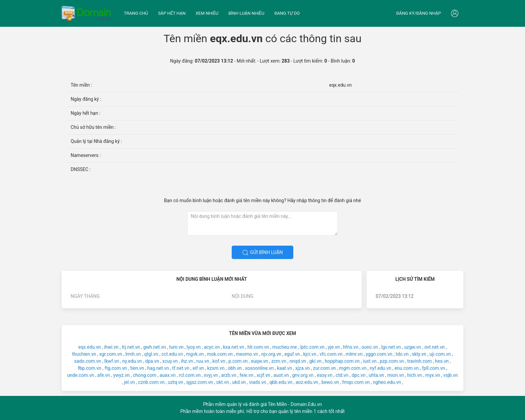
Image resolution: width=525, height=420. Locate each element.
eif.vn (198, 368)
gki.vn (316, 361)
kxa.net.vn (234, 347)
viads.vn (258, 382)
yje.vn (334, 347)
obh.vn (235, 368)
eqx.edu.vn (90, 347)
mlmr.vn (354, 354)
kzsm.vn (216, 368)
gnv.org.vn (303, 375)
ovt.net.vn (434, 347)
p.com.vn (238, 361)
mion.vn (396, 375)
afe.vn (104, 375)
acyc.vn (212, 347)
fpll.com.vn (433, 368)
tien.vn (137, 368)
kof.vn (219, 361)
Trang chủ (136, 13)
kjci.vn (310, 354)
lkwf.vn (111, 361)
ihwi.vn (111, 347)
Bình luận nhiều (246, 13)
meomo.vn (247, 354)
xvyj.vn (211, 375)
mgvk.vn (195, 354)
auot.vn (281, 375)
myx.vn (433, 375)
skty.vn (419, 354)
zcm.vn (279, 361)
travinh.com (419, 361)
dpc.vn (358, 375)
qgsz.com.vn (200, 382)
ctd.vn (342, 375)
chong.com (145, 375)
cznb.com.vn (151, 382)
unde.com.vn (81, 375)
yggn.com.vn (379, 354)
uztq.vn (175, 382)
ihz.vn (187, 361)
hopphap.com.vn (342, 361)
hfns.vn (351, 347)
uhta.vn (376, 375)
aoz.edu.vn (307, 382)
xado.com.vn (88, 361)
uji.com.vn (440, 354)
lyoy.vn (194, 347)
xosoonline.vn (259, 368)
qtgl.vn (151, 354)
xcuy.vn (170, 361)
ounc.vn (370, 347)
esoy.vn (325, 375)
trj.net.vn (131, 347)
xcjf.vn (263, 375)
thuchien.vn (84, 354)
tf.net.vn (181, 368)
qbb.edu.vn (281, 382)
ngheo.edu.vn (387, 382)
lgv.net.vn (391, 347)
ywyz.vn (121, 375)
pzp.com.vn (392, 361)
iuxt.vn (370, 361)
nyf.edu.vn (380, 368)
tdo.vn (402, 354)
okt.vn (223, 382)
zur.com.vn (324, 368)
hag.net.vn (158, 368)
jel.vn (129, 382)
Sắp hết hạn (172, 13)
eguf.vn (292, 354)
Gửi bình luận (262, 253)
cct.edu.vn (172, 354)
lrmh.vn (133, 354)
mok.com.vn (220, 354)
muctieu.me (285, 347)
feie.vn (247, 375)
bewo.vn (330, 382)
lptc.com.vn (313, 347)
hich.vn (415, 375)
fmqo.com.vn (356, 382)
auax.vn (168, 375)
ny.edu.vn (132, 361)
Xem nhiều (207, 13)
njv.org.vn (271, 354)
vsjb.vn (451, 375)
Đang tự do (287, 13)
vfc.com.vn (331, 354)
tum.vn (176, 347)
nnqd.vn (298, 361)
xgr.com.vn (111, 354)
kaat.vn (284, 368)
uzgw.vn (412, 347)
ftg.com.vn (116, 368)
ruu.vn (203, 361)
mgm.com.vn (353, 368)
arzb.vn (229, 375)
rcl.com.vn (190, 375)
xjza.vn (303, 368)
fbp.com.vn (89, 368)
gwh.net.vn (155, 347)
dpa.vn (152, 361)
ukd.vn (239, 382)
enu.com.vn (406, 368)
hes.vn (442, 361)
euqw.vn (259, 361)
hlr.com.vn (258, 347)
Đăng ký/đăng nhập (419, 13)
